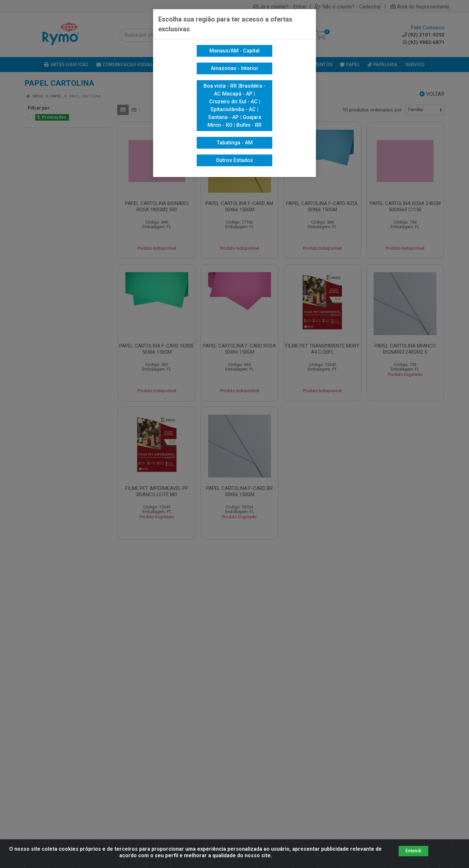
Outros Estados (234, 160)
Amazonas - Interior (234, 68)
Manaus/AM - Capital (234, 51)
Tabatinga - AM (235, 143)
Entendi (413, 851)
